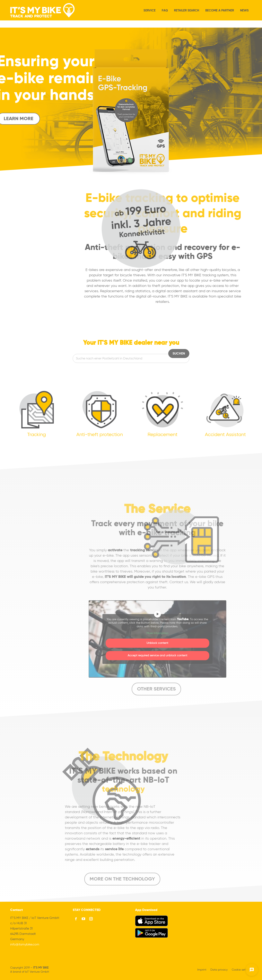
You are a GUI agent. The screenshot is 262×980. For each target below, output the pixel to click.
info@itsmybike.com (25, 945)
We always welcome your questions (32, 4)
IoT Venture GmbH (37, 972)
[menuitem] (221, 4)
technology (52, 789)
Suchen (179, 354)
